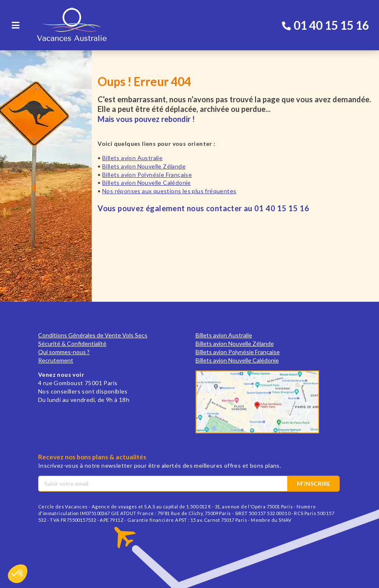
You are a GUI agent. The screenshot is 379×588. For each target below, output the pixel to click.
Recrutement (56, 360)
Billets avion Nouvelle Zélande (144, 166)
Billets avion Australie (132, 158)
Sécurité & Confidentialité (72, 343)
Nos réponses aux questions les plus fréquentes (169, 191)
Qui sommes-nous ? (64, 352)
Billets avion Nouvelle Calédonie (147, 183)
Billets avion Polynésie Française (147, 175)
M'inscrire (314, 483)
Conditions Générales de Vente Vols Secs (93, 335)
